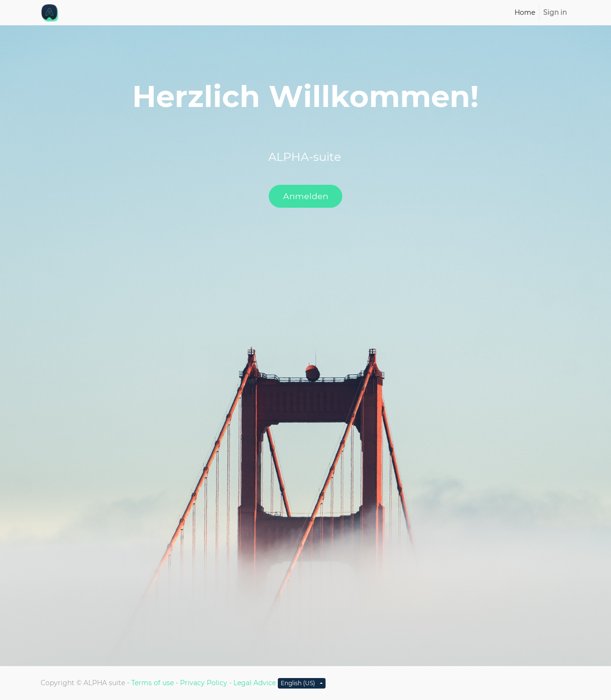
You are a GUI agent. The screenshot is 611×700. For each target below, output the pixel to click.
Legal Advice (255, 683)
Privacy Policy (204, 683)
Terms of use (153, 683)
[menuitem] (525, 13)
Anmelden (306, 196)
